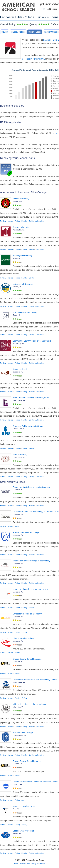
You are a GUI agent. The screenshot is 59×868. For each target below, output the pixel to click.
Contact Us (41, 864)
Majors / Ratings (18, 32)
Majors (10, 221)
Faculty (24, 221)
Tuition (17, 221)
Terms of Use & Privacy (28, 864)
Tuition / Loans (35, 32)
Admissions (40, 221)
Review (5, 32)
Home (16, 864)
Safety (31, 221)
